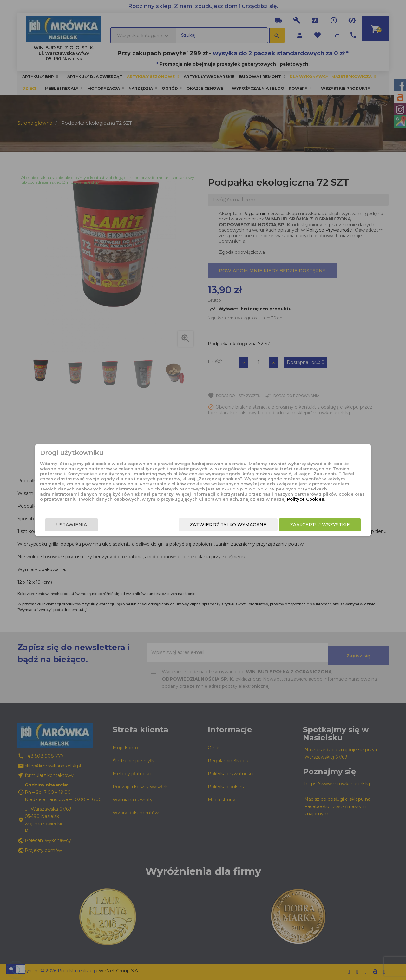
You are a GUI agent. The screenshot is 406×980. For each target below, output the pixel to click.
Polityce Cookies (198, 503)
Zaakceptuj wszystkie (307, 526)
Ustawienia (85, 526)
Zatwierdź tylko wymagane (215, 526)
